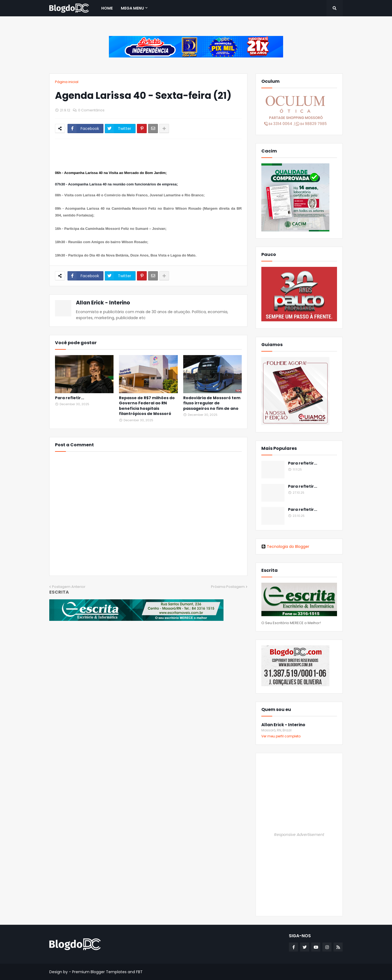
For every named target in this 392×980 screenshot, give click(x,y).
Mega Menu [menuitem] (132, 8)
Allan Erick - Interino (103, 303)
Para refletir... (70, 398)
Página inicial (67, 82)
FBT (139, 972)
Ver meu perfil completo (281, 736)
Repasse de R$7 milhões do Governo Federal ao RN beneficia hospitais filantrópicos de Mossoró (147, 406)
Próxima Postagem (228, 587)
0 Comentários (91, 110)
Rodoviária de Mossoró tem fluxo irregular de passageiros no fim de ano (212, 403)
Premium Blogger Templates (99, 972)
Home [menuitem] (107, 8)
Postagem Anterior (69, 587)
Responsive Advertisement (299, 835)
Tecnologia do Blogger (285, 547)
